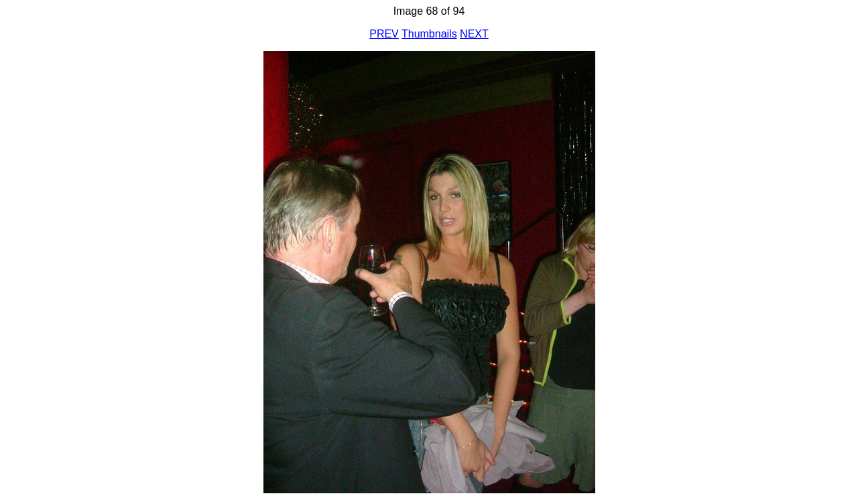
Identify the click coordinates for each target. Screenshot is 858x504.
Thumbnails (429, 34)
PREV (384, 34)
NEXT (474, 34)
